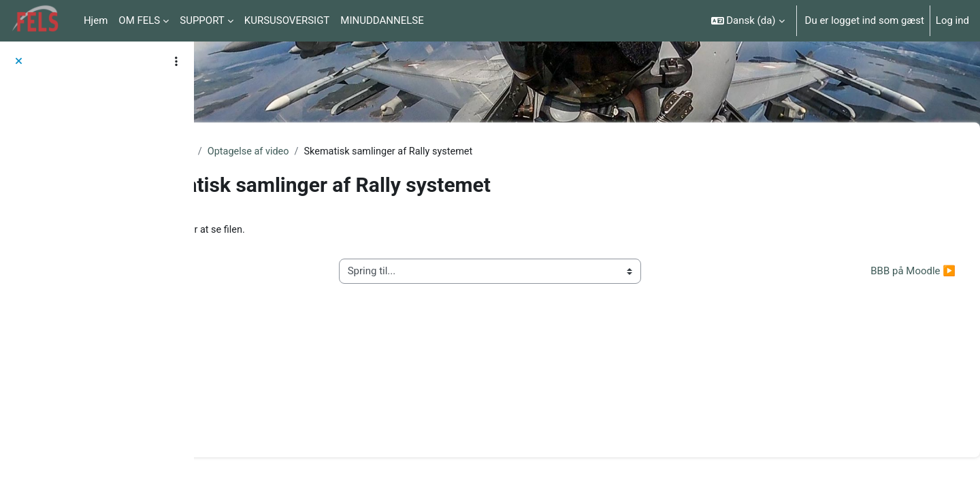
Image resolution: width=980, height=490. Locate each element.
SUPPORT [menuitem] (202, 20)
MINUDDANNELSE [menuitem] (382, 20)
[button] (748, 21)
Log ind (952, 20)
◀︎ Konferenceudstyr (277, 272)
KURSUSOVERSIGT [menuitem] (287, 20)
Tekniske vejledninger (269, 152)
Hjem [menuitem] (96, 20)
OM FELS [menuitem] (139, 20)
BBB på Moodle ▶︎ (880, 272)
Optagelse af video (375, 152)
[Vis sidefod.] (946, 456)
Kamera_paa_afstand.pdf (337, 231)
